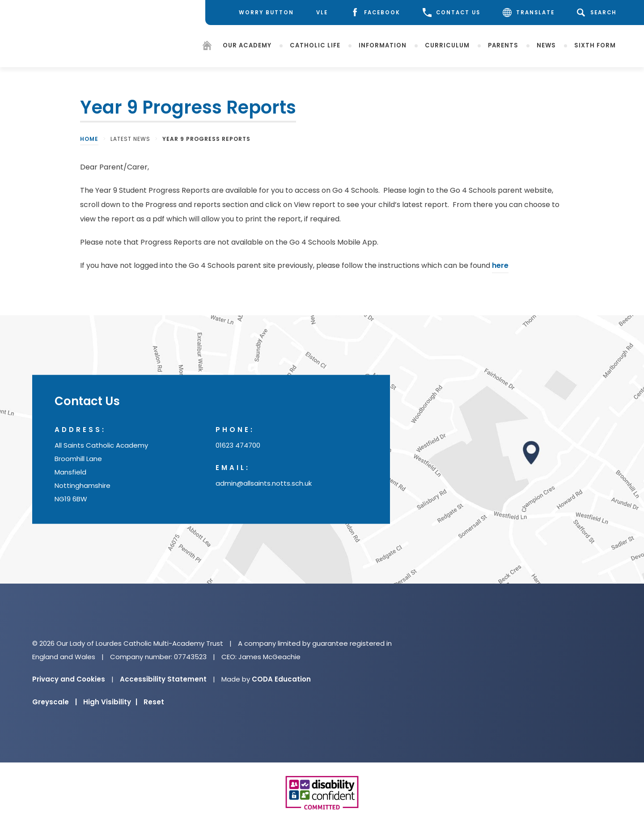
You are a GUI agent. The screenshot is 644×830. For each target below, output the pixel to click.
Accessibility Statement (163, 679)
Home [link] (89, 139)
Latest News (130, 139)
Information (383, 45)
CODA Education (281, 679)
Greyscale (55, 702)
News (546, 45)
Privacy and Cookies (69, 679)
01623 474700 (238, 446)
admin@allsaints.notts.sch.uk (264, 484)
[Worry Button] (260, 13)
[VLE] (322, 13)
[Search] (598, 13)
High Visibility (110, 702)
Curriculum (447, 45)
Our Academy (247, 45)
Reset (154, 702)
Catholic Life (315, 45)
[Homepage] (207, 47)
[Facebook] (375, 13)
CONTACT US (451, 13)
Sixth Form (595, 45)
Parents (503, 45)
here (500, 265)
